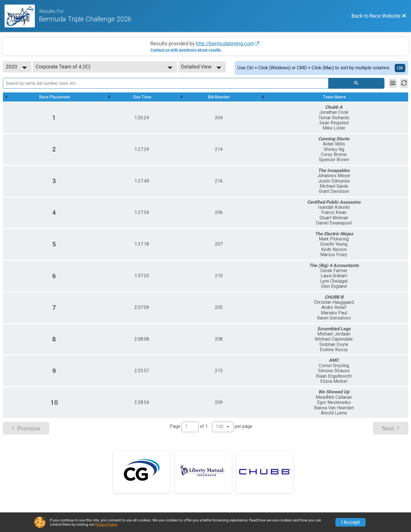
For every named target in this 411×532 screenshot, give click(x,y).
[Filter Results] (393, 83)
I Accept (350, 522)
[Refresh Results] (404, 83)
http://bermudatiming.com (225, 44)
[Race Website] (22, 16)
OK (400, 68)
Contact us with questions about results (186, 50)
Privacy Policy (106, 524)
